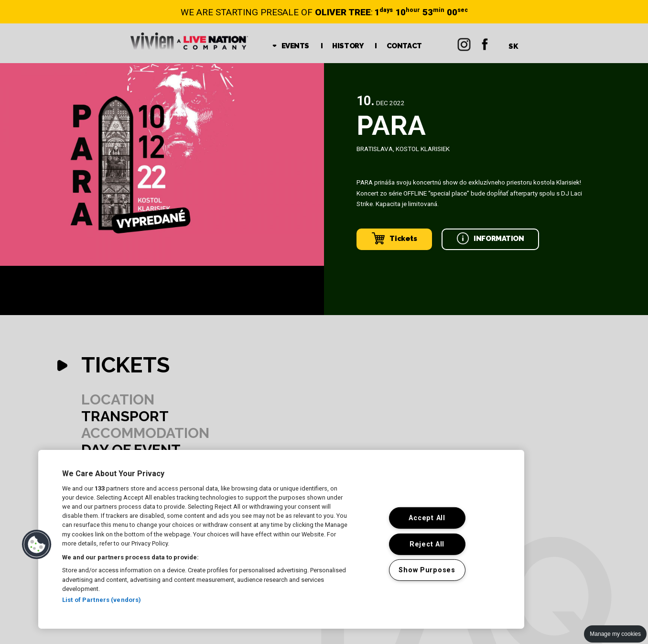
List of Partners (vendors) (102, 600)
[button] (37, 545)
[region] (281, 539)
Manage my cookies (615, 634)
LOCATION (118, 399)
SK (513, 46)
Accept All (427, 518)
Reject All (427, 544)
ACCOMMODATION (145, 433)
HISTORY (348, 46)
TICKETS (125, 365)
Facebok (485, 43)
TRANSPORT (125, 416)
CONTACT (404, 46)
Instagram (464, 43)
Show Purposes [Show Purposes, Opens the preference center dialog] (427, 570)
